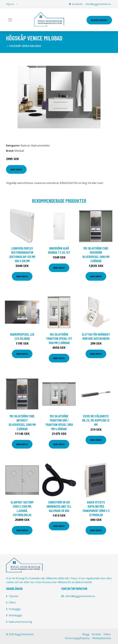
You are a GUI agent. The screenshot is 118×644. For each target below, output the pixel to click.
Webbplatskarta (101, 638)
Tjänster (14, 596)
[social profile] (17, 4)
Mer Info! (16, 169)
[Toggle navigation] (10, 20)
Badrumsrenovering (20, 622)
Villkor (107, 634)
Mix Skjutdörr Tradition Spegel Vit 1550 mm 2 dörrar (59, 339)
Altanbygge (15, 615)
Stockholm (77, 4)
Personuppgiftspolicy (77, 638)
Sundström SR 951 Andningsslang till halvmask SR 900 (59, 506)
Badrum (25, 145)
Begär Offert (99, 20)
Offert (12, 602)
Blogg (86, 634)
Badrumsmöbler (41, 145)
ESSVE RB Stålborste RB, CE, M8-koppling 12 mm (96, 420)
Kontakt (96, 634)
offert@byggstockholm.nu (98, 4)
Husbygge (15, 609)
